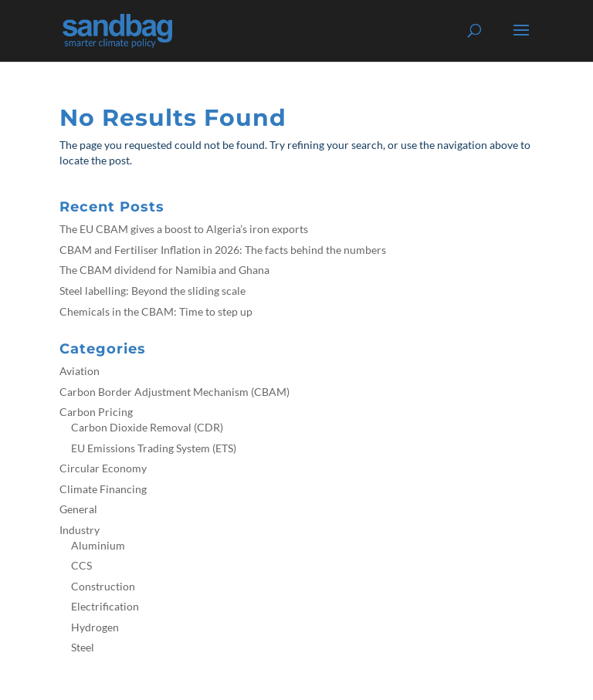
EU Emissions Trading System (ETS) (154, 448)
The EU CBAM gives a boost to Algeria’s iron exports (184, 229)
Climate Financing (103, 489)
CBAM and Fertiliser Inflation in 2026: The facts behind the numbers (223, 250)
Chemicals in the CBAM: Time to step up (156, 311)
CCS (81, 565)
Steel (83, 647)
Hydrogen (95, 627)
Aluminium (98, 545)
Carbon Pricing (96, 412)
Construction (103, 586)
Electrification (105, 606)
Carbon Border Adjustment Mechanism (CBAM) (175, 392)
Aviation (80, 371)
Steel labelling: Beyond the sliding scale (152, 291)
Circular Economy (103, 468)
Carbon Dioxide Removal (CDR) (147, 427)
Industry (80, 530)
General (78, 509)
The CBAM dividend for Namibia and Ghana (164, 270)
